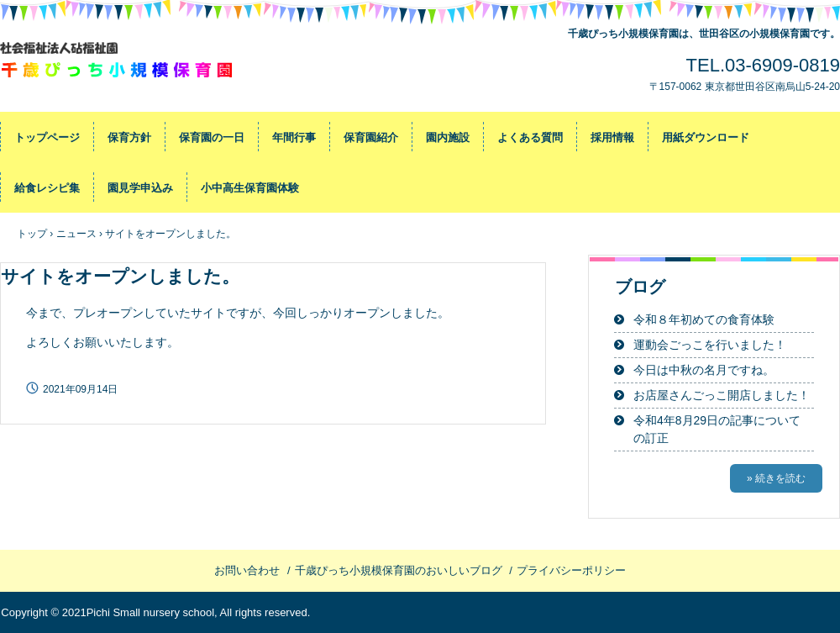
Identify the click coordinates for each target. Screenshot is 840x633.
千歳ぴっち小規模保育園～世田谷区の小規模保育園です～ (118, 63)
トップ (32, 234)
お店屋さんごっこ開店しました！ (722, 395)
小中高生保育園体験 (250, 188)
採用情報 (612, 137)
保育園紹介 (371, 137)
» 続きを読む (776, 478)
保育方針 (129, 137)
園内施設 (448, 137)
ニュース (76, 234)
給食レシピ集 (47, 188)
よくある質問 (530, 137)
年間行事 (294, 137)
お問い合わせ (247, 570)
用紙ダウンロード (706, 137)
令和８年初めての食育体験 (704, 319)
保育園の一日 (212, 137)
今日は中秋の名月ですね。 (704, 370)
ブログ (640, 287)
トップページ (47, 137)
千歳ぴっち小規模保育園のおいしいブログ (399, 570)
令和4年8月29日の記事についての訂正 (717, 429)
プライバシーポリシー (571, 570)
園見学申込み (140, 188)
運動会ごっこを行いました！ (710, 345)
